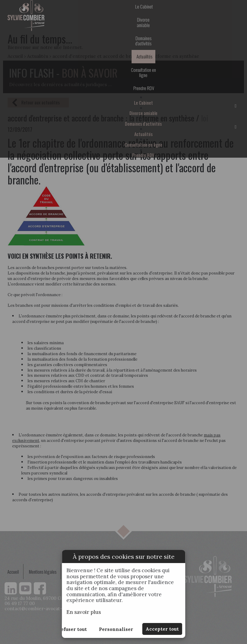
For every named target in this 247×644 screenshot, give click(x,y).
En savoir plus (84, 612)
